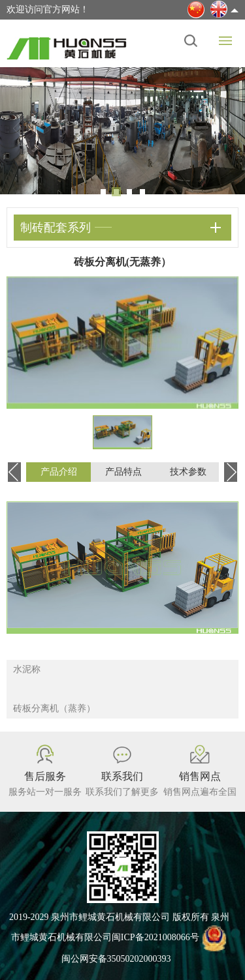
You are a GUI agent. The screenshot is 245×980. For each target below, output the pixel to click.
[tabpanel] (122, 131)
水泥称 (27, 669)
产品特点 (123, 472)
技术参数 (188, 472)
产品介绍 (59, 472)
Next (225, 128)
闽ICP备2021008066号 (155, 938)
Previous (20, 128)
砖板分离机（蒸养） (54, 708)
